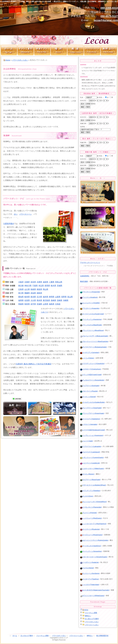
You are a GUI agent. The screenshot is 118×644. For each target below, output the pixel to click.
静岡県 (52, 297)
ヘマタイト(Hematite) (89, 424)
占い (16, 214)
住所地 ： (83, 127)
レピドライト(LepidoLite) (90, 463)
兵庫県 (39, 282)
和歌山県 (59, 282)
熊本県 (39, 300)
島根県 (33, 289)
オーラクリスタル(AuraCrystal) (92, 314)
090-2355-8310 (109, 8)
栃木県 (53, 286)
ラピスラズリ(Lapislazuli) (90, 452)
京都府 (27, 282)
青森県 (21, 304)
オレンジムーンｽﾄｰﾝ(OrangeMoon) (93, 502)
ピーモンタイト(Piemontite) (91, 507)
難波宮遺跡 (84, 281)
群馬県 (47, 286)
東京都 (21, 286)
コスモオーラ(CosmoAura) (91, 369)
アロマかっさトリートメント (90, 263)
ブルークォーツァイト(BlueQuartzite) (94, 341)
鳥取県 (39, 289)
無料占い (88, 616)
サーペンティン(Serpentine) (91, 551)
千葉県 (35, 286)
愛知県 (21, 297)
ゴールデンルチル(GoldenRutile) (92, 402)
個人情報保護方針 (102, 636)
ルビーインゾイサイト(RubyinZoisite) (94, 540)
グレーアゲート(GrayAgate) (91, 408)
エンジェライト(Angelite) (90, 303)
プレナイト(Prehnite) (88, 513)
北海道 (58, 304)
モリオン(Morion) (87, 474)
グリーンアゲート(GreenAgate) (92, 413)
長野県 (64, 297)
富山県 (70, 297)
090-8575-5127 (109, 16)
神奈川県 (28, 286)
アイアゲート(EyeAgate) (90, 386)
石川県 (39, 297)
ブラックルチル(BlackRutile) (91, 325)
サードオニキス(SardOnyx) (91, 546)
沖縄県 (66, 300)
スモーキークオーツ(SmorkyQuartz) (94, 557)
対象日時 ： (84, 123)
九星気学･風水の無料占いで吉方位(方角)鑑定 (34, 364)
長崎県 (53, 300)
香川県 (21, 293)
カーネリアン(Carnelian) (90, 352)
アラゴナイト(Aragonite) (90, 308)
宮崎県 (60, 300)
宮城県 (39, 304)
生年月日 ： (84, 101)
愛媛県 (27, 293)
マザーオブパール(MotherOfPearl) (93, 485)
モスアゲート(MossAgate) (90, 480)
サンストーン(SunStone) (90, 573)
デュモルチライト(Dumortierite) (92, 380)
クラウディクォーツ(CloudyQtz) (92, 364)
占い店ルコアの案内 (92, 619)
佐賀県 (27, 300)
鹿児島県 (46, 300)
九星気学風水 (9, 224)
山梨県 (58, 297)
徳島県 (39, 293)
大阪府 (21, 282)
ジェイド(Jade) (86, 441)
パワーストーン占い (92, 625)
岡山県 (45, 289)
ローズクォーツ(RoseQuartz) (91, 535)
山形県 (45, 304)
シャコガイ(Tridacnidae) (90, 585)
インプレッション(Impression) (92, 435)
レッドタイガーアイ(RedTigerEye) (93, 524)
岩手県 (33, 304)
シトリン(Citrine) (87, 358)
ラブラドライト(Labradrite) (91, 446)
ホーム (15, 636)
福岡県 (21, 300)
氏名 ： (83, 97)
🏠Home (7, 60)
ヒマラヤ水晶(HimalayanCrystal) (93, 430)
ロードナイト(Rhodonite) (90, 529)
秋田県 (27, 304)
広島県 (21, 289)
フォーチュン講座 (91, 613)
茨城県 (60, 286)
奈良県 (33, 282)
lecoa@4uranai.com (106, 20)
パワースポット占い (20, 60)
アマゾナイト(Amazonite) (90, 292)
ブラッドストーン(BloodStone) (92, 330)
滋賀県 (45, 282)
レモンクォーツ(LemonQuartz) (92, 457)
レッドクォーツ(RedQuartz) (91, 518)
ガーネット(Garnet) (88, 397)
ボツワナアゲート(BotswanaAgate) (93, 347)
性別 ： (102, 97)
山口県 (27, 289)
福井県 (45, 297)
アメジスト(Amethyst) (89, 297)
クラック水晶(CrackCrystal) (91, 375)
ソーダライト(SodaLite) (89, 562)
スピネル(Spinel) (87, 568)
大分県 (33, 300)
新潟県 (33, 297)
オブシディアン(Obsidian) (90, 491)
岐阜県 (27, 297)
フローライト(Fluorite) (89, 391)
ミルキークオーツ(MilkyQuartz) (92, 468)
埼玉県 (41, 286)
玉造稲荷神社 (85, 276)
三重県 (52, 282)
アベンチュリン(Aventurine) (91, 319)
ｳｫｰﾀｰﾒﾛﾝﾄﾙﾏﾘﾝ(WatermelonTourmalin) (95, 590)
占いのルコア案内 (27, 636)
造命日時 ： (84, 165)
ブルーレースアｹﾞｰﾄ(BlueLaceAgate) (94, 336)
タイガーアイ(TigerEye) (89, 579)
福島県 (52, 304)
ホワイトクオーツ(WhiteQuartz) (92, 596)
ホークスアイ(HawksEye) (90, 419)
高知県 (33, 293)
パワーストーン (25, 214)
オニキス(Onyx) (87, 496)
